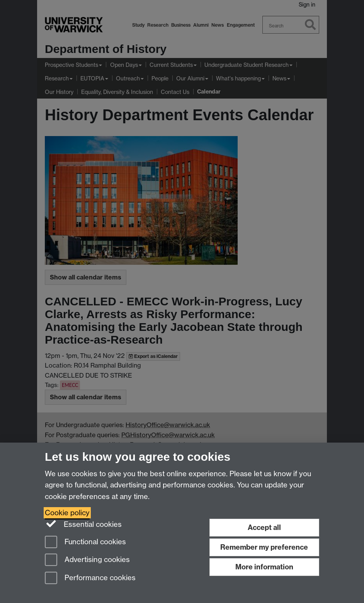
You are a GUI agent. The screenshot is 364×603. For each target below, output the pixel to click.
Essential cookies (83, 524)
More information (264, 567)
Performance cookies (90, 578)
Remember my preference (264, 547)
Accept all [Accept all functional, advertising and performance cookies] (264, 527)
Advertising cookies (87, 560)
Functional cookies (85, 543)
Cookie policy (67, 513)
